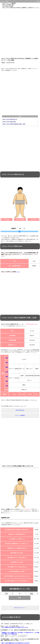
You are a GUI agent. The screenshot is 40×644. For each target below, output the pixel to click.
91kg (7, 358)
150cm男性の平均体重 (8, 6)
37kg (7, 386)
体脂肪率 (14, 228)
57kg (7, 372)
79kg (7, 362)
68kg (7, 367)
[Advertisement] (20, 33)
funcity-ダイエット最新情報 (9, 3)
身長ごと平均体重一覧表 (8, 5)
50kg (7, 376)
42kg (7, 381)
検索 (20, 598)
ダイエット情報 (4, 1)
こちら (18, 272)
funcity (38, 1)
